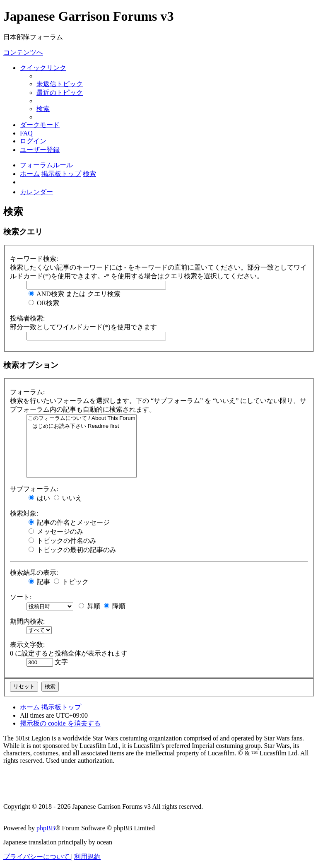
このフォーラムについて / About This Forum (82, 418)
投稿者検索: (27, 318)
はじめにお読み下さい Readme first (82, 426)
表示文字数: (27, 645)
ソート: (21, 597)
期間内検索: (27, 621)
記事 (39, 582)
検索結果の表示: (34, 573)
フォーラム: (27, 392)
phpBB (46, 828)
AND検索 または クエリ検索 (75, 294)
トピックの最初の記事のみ (72, 550)
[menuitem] (60, 84)
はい (39, 498)
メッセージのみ (56, 532)
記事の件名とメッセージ (69, 522)
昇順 (89, 606)
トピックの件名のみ (63, 541)
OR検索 (44, 303)
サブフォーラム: (34, 489)
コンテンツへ (23, 52)
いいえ (68, 498)
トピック (71, 582)
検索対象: (24, 513)
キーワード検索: (34, 259)
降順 (115, 606)
